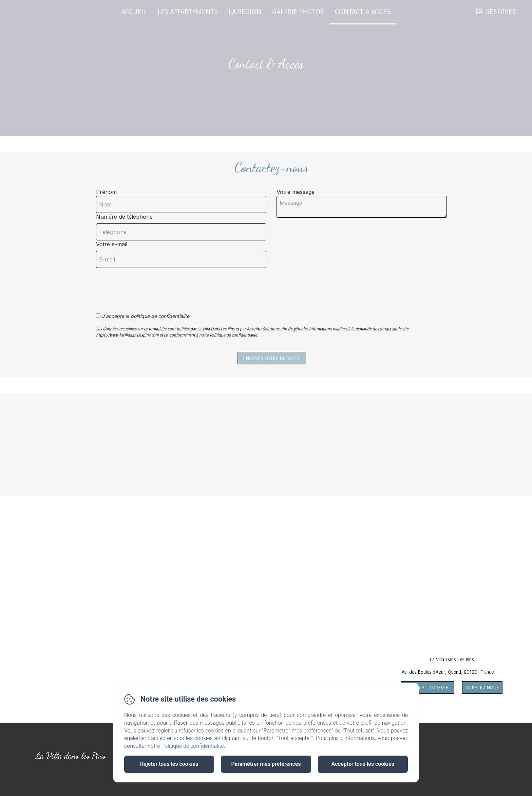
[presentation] (148, 287)
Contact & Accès (363, 11)
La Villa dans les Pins (71, 756)
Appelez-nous (482, 688)
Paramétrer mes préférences (266, 764)
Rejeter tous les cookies (169, 764)
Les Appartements (188, 11)
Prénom (106, 192)
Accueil (134, 11)
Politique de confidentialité (193, 746)
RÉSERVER (501, 11)
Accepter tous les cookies (363, 764)
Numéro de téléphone (124, 217)
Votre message (296, 192)
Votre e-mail (112, 244)
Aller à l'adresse (427, 688)
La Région (245, 11)
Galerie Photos (298, 11)
